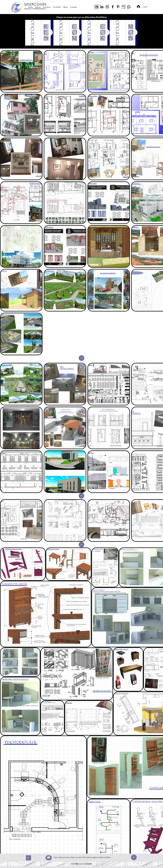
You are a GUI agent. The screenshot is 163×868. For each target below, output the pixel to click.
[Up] (81, 358)
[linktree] (96, 7)
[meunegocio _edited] (123, 7)
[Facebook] (113, 7)
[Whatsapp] (129, 7)
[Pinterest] (118, 7)
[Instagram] (107, 7)
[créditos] (49, 858)
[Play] (29, 858)
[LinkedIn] (102, 7)
